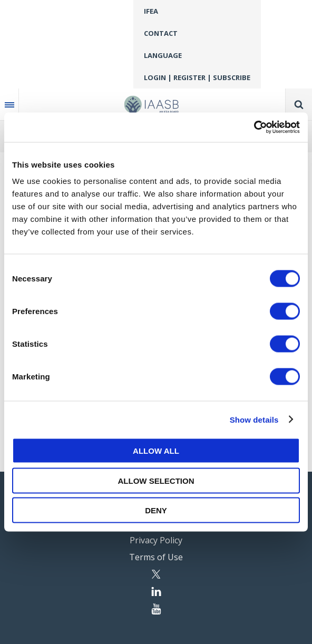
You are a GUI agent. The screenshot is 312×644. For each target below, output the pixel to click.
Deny (156, 510)
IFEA (151, 11)
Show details (254, 419)
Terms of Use (156, 557)
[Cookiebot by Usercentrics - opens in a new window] (254, 128)
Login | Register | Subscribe (197, 77)
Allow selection (156, 480)
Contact (161, 33)
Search (299, 104)
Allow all (156, 451)
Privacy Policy (156, 540)
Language (163, 55)
